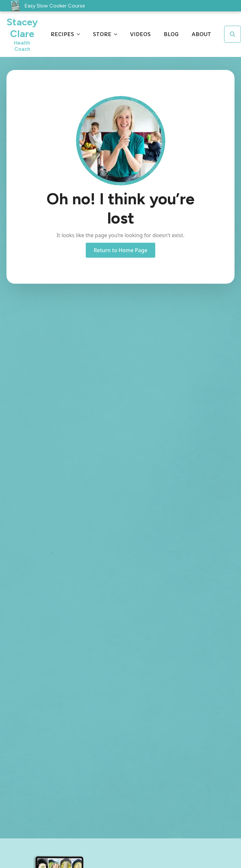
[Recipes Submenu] (80, 34)
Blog (171, 34)
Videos (140, 34)
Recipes (62, 34)
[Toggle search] (233, 34)
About (201, 34)
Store (102, 34)
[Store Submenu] (118, 34)
